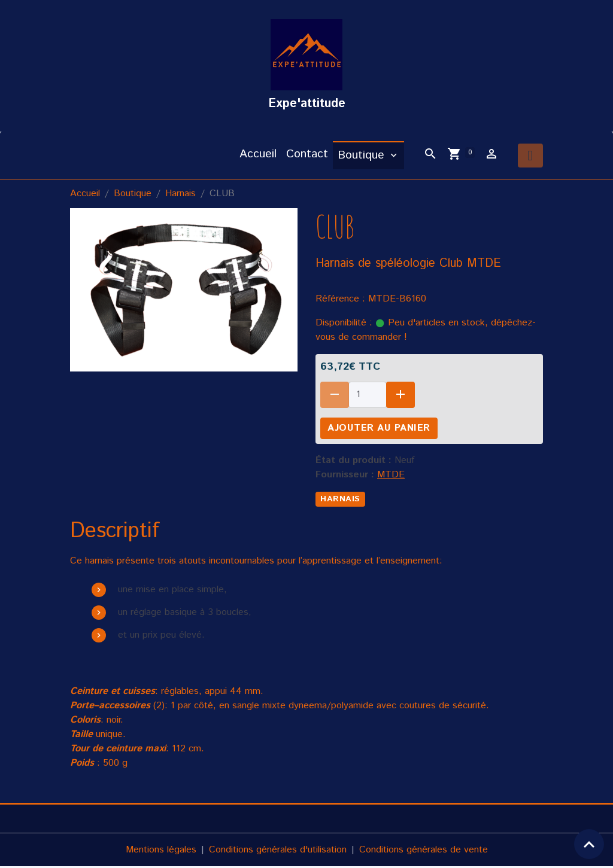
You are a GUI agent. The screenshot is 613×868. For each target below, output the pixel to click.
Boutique (363, 156)
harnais (340, 500)
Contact (307, 155)
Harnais (180, 195)
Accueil (258, 155)
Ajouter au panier (379, 429)
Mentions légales (161, 851)
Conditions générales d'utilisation (278, 851)
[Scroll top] (589, 844)
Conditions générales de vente (424, 851)
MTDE (391, 476)
